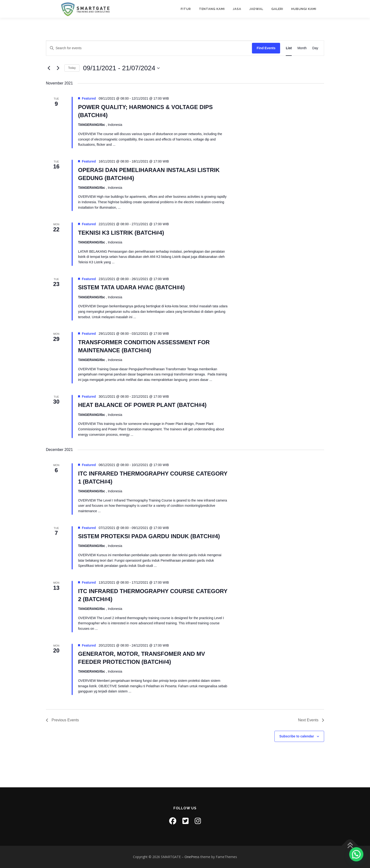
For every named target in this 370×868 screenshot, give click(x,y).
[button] (356, 854)
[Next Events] (58, 68)
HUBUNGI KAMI (304, 9)
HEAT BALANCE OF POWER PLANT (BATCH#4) (142, 405)
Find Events (266, 48)
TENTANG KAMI (212, 9)
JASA (237, 9)
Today (72, 68)
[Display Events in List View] (289, 48)
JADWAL (256, 9)
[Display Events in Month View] (302, 48)
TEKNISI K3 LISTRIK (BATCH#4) (121, 233)
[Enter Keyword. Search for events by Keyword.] (149, 48)
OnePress (192, 857)
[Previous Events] (49, 68)
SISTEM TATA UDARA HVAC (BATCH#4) (131, 287)
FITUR (186, 9)
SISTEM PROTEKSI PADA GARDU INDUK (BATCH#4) (149, 536)
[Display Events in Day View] (315, 48)
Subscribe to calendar (297, 736)
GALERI (277, 9)
